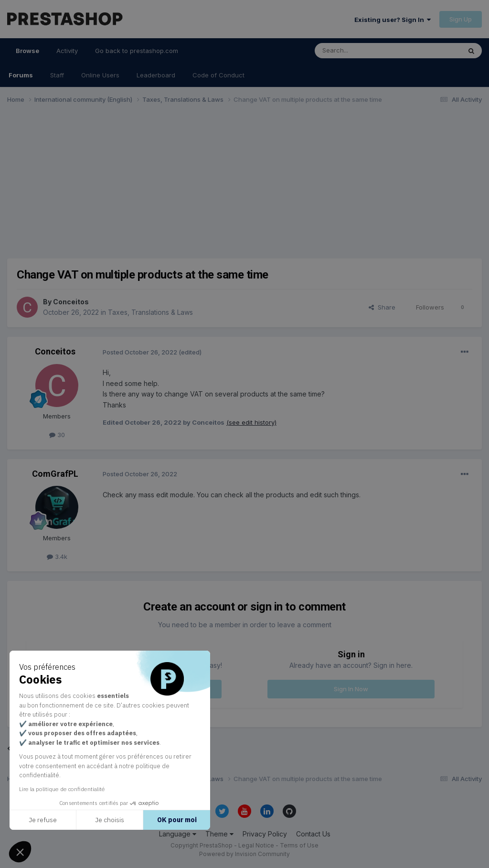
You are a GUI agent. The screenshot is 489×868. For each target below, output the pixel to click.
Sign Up (461, 19)
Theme (219, 834)
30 (57, 435)
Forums (21, 75)
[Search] (363, 51)
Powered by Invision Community (244, 854)
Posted (140, 352)
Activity (67, 51)
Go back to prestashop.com (137, 51)
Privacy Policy (265, 834)
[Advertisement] (244, 185)
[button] (20, 852)
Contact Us (313, 834)
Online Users (100, 75)
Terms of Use (299, 845)
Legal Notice (256, 845)
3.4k (57, 557)
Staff (57, 75)
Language (178, 834)
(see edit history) (251, 422)
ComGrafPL (55, 474)
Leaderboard (156, 75)
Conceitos (71, 302)
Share (382, 307)
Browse (27, 55)
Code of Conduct (218, 75)
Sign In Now (351, 689)
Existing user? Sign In (393, 20)
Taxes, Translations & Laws (150, 312)
